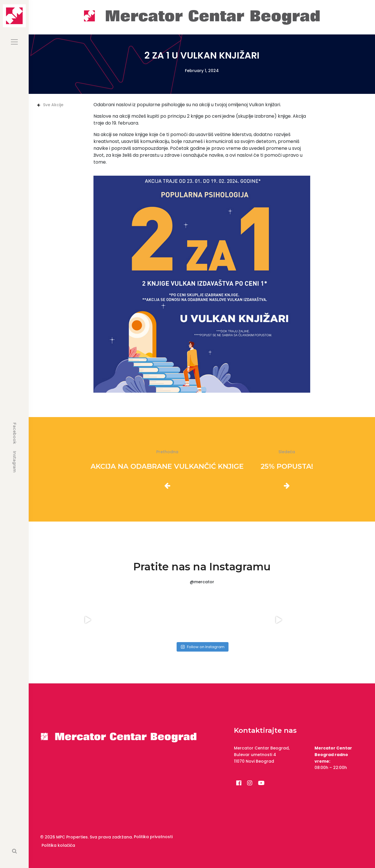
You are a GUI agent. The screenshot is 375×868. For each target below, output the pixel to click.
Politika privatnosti (153, 837)
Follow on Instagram (203, 647)
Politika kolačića (58, 845)
